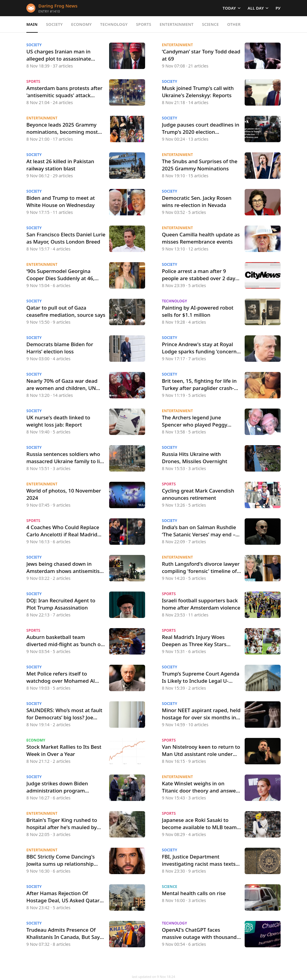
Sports (144, 24)
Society (55, 24)
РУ (278, 8)
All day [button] (256, 8)
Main (32, 24)
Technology (114, 24)
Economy (81, 24)
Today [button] (229, 8)
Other (234, 24)
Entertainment (176, 24)
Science (210, 24)
